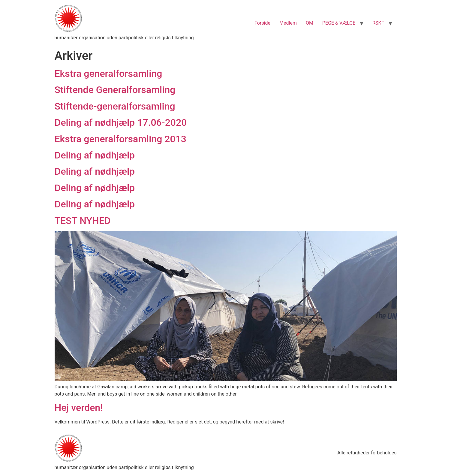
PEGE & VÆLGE (339, 23)
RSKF (378, 23)
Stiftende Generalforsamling (115, 90)
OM (310, 23)
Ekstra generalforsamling (108, 74)
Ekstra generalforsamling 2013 (121, 139)
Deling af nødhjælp (95, 155)
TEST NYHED (83, 221)
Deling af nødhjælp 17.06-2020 (121, 122)
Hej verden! (79, 408)
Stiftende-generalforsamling (115, 106)
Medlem (288, 23)
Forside (262, 23)
